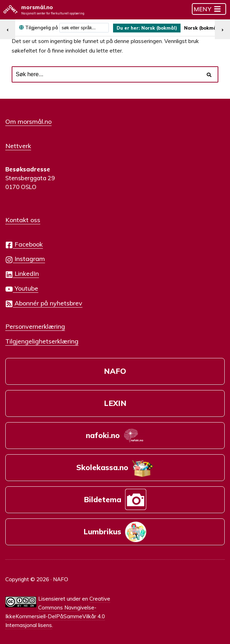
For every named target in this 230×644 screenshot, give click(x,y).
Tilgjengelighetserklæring (42, 339)
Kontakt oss (23, 218)
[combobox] (84, 28)
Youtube (22, 287)
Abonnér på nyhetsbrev (44, 301)
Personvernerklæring (35, 324)
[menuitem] (149, 28)
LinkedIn (22, 272)
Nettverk (18, 145)
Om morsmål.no (28, 121)
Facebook (24, 242)
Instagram (25, 257)
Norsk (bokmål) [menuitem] (163, 28)
